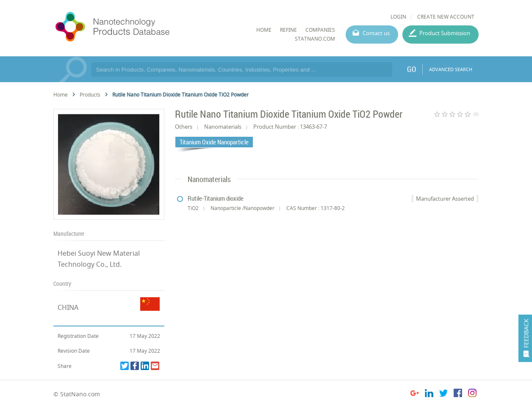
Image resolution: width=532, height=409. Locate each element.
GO (411, 69)
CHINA (68, 307)
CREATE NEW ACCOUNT (446, 17)
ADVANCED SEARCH (451, 69)
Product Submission (445, 33)
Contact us (376, 33)
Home (61, 95)
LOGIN (398, 17)
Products (90, 95)
